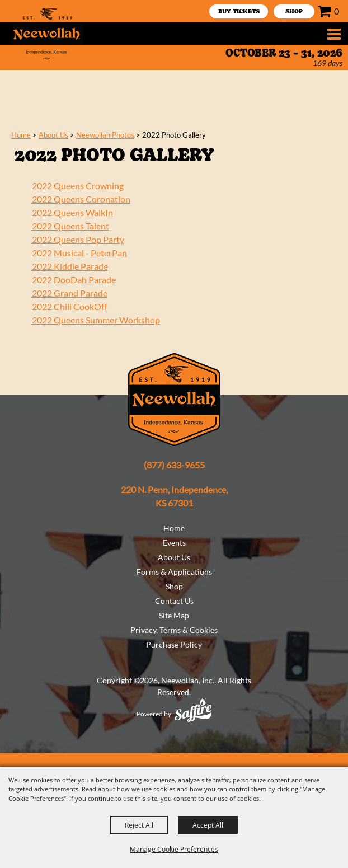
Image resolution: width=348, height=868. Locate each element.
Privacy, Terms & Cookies (174, 630)
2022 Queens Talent (70, 226)
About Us (53, 135)
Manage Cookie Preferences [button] (174, 849)
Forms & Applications (174, 572)
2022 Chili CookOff (69, 306)
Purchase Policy (174, 644)
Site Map (174, 615)
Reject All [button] (139, 825)
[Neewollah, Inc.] (47, 34)
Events (174, 543)
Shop (174, 586)
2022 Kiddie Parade (70, 266)
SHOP (294, 12)
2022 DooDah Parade (74, 280)
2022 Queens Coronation (81, 199)
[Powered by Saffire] (193, 710)
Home (21, 135)
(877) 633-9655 (174, 465)
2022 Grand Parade (70, 293)
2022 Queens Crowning (78, 186)
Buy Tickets (239, 12)
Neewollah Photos (105, 135)
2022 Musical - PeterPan (79, 253)
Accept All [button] (208, 825)
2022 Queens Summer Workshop (96, 320)
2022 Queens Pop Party (78, 239)
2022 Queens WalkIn (72, 212)
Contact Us (174, 601)
